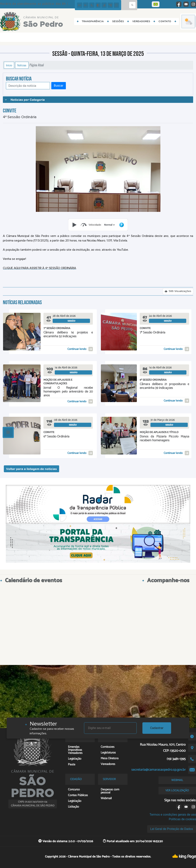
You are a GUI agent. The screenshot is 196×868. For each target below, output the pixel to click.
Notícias (22, 65)
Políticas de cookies (182, 819)
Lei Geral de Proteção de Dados (172, 829)
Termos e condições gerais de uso (173, 815)
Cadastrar (157, 728)
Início (9, 65)
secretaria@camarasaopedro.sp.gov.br (158, 770)
